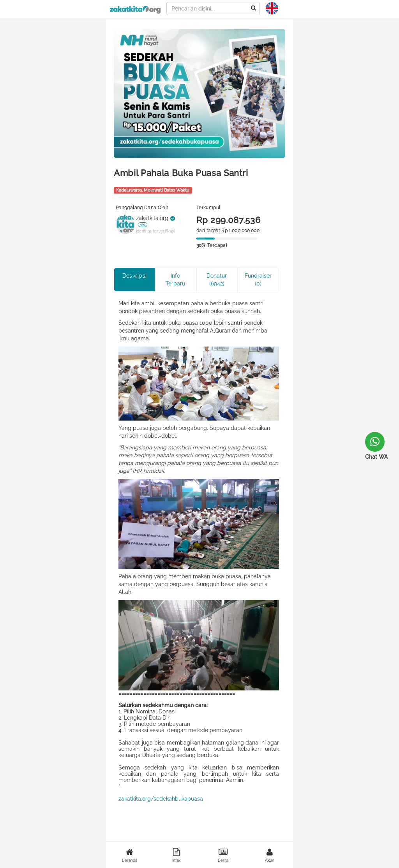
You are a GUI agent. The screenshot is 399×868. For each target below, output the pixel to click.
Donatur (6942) (217, 280)
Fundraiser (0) (258, 280)
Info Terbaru (175, 280)
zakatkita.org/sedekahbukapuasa (161, 799)
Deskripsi (135, 276)
